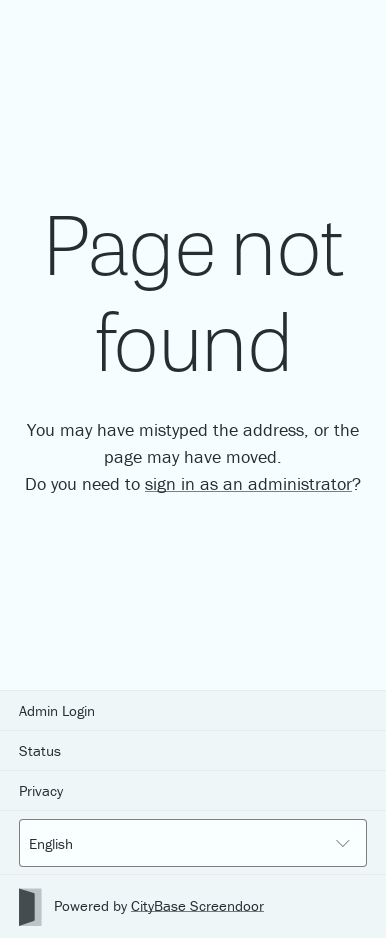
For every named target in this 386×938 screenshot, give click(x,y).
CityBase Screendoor (197, 905)
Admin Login (57, 710)
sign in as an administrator (248, 483)
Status (40, 750)
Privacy (41, 790)
